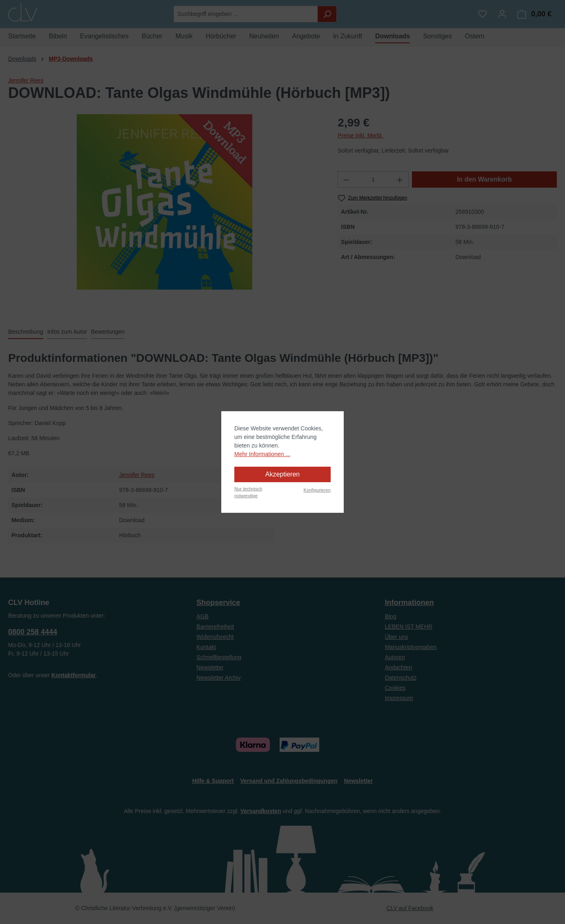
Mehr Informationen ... (262, 454)
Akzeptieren (283, 474)
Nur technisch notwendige (248, 492)
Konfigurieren (317, 490)
